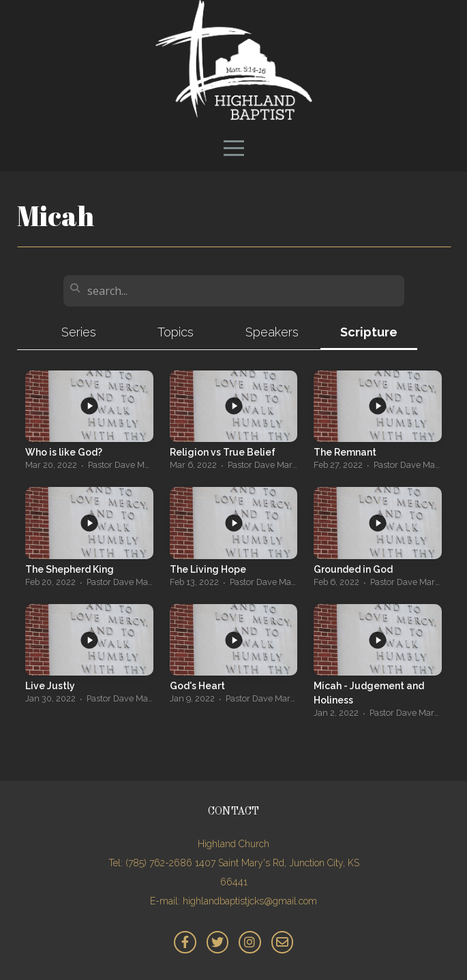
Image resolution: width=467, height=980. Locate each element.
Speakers (272, 332)
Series (79, 332)
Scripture (369, 332)
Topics (176, 332)
